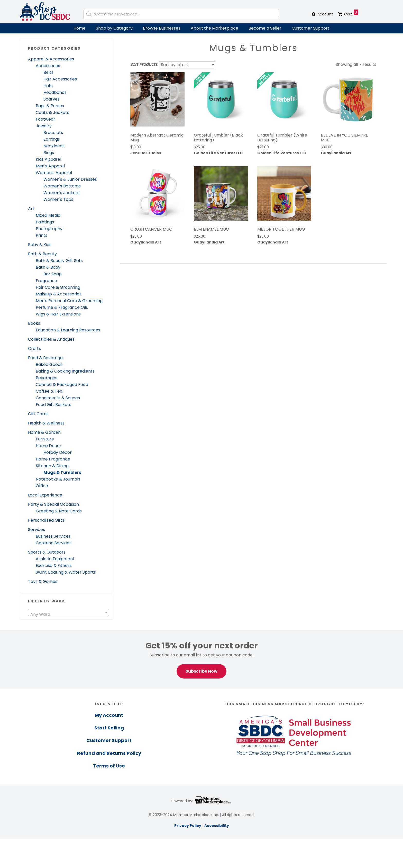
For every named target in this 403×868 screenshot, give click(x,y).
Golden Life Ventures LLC (218, 153)
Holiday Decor (58, 452)
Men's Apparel (50, 166)
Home (80, 28)
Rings (49, 153)
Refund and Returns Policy (109, 753)
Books (34, 323)
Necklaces (54, 146)
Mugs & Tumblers (62, 472)
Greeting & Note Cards (59, 511)
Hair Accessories (60, 79)
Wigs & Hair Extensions (58, 314)
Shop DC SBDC (45, 12)
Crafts (34, 349)
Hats (48, 86)
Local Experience (45, 495)
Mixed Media (48, 215)
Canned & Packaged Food (62, 385)
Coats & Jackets (52, 112)
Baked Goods (49, 364)
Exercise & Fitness (54, 566)
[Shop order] (187, 65)
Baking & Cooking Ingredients (65, 371)
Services (36, 530)
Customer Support (311, 28)
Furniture (45, 439)
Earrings (52, 139)
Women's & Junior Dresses (70, 179)
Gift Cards (38, 414)
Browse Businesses (162, 28)
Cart (351, 13)
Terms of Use (109, 766)
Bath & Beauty (42, 254)
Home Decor (49, 446)
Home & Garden (44, 432)
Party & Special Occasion (53, 504)
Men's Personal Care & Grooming (69, 301)
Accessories (48, 66)
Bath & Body (48, 267)
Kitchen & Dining (52, 466)
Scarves (52, 99)
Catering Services (54, 543)
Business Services (53, 536)
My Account (109, 715)
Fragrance (46, 281)
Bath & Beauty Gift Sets (59, 261)
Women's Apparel (54, 173)
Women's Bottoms (62, 186)
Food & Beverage (45, 358)
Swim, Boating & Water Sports (66, 572)
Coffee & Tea (49, 391)
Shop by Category (114, 28)
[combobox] (68, 612)
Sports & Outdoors (47, 552)
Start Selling (109, 728)
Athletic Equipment (55, 559)
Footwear (45, 119)
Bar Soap (53, 274)
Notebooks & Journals (58, 479)
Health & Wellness (46, 423)
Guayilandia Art (336, 153)
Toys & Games (43, 581)
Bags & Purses (50, 106)
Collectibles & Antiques (51, 339)
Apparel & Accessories (51, 59)
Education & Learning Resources (68, 330)
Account (325, 14)
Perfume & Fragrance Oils (62, 307)
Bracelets (53, 133)
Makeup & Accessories (59, 294)
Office (42, 486)
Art (31, 209)
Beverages (47, 378)
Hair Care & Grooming (58, 287)
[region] (201, 659)
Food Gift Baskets (53, 405)
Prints (42, 235)
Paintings (45, 222)
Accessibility (217, 826)
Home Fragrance (53, 459)
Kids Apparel (48, 159)
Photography (49, 229)
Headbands (55, 92)
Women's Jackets (61, 193)
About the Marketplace (214, 28)
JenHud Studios (146, 153)
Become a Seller (265, 28)
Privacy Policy (188, 826)
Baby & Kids (40, 245)
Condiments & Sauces (58, 398)
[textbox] (68, 614)
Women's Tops (58, 199)
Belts (48, 72)
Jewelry (44, 126)
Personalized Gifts (46, 520)
